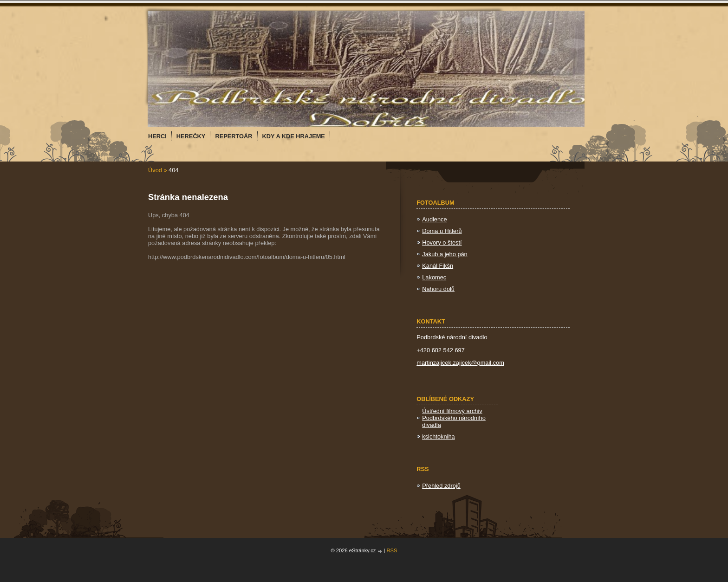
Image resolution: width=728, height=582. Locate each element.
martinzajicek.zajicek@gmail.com (460, 363)
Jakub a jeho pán (445, 254)
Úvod (155, 170)
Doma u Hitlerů (442, 231)
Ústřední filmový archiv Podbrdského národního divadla (454, 418)
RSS (392, 550)
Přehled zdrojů (441, 486)
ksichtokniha (438, 436)
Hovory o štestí (442, 242)
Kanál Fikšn (438, 266)
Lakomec (434, 277)
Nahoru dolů (438, 289)
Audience (434, 219)
